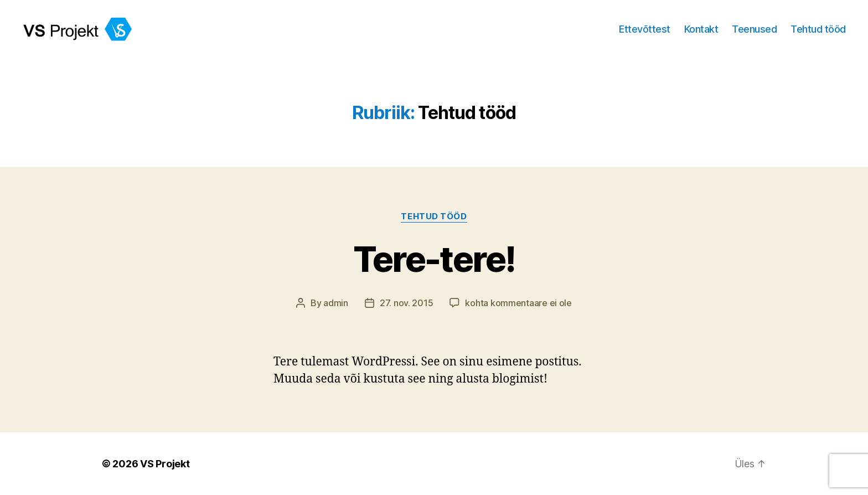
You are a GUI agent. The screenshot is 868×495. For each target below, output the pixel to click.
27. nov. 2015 (407, 303)
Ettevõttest (645, 29)
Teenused (754, 29)
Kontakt (701, 29)
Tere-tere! (434, 259)
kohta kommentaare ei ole (518, 303)
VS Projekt (165, 464)
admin (336, 303)
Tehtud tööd (818, 29)
